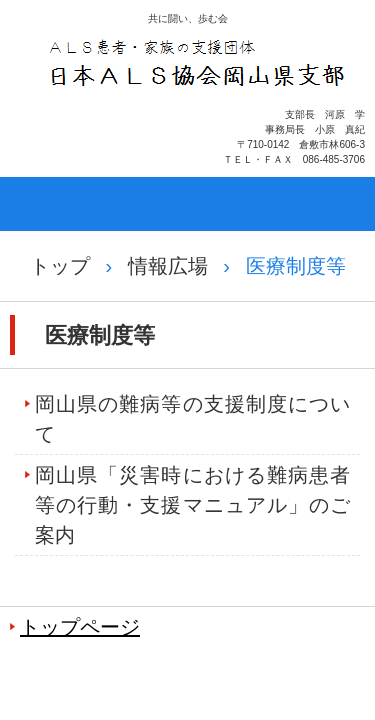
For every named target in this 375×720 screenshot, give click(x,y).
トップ (60, 266)
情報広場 (168, 266)
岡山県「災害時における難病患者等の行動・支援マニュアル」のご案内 (192, 505)
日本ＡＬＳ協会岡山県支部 (198, 115)
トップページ (80, 627)
